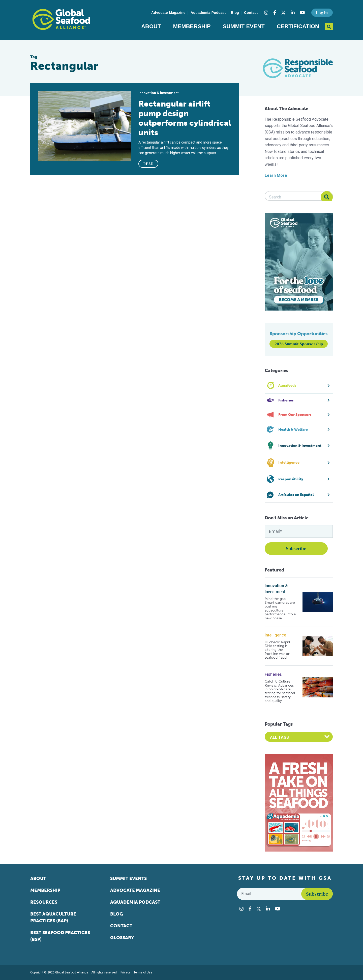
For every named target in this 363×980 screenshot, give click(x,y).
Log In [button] (322, 13)
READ (148, 164)
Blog (235, 13)
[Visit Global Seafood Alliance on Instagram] (266, 13)
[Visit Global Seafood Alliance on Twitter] (283, 13)
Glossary (122, 938)
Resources (44, 902)
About (151, 26)
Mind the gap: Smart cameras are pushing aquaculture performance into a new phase (280, 609)
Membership (192, 26)
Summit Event (244, 26)
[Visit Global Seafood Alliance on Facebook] (275, 13)
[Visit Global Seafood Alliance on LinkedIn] (293, 13)
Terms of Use (143, 972)
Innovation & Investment (276, 589)
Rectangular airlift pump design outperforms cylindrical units (185, 118)
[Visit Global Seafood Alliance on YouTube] (302, 13)
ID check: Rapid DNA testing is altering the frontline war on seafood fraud (277, 650)
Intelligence (275, 635)
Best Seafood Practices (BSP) (60, 936)
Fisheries (273, 674)
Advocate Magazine (168, 13)
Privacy (126, 972)
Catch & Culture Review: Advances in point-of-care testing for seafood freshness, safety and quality (280, 691)
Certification (298, 26)
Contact (251, 13)
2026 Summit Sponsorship (299, 344)
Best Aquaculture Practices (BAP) (53, 917)
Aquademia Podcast (208, 13)
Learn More (276, 175)
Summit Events (128, 878)
